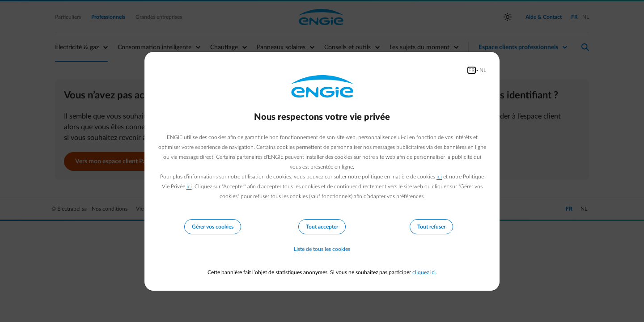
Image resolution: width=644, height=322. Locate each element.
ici (439, 177)
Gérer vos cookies (213, 227)
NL (483, 70)
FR (472, 70)
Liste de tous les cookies (322, 249)
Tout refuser (431, 227)
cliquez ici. (425, 272)
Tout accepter (322, 227)
